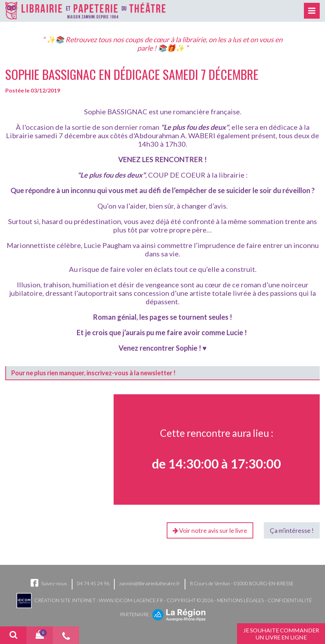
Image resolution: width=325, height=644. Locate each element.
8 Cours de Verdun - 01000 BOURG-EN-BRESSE (242, 583)
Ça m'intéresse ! (292, 530)
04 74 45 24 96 (93, 583)
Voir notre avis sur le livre (210, 530)
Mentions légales (240, 600)
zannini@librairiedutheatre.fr (150, 583)
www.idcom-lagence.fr (131, 600)
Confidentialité (290, 600)
